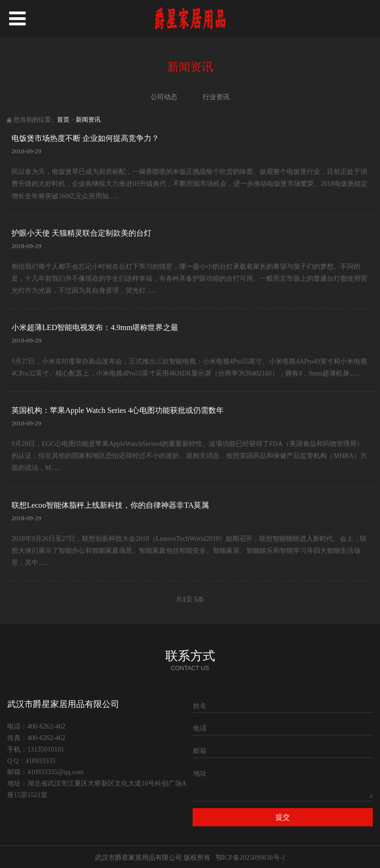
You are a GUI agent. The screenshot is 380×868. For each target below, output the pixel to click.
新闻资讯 (88, 120)
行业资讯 (216, 97)
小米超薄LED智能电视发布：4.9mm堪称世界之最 (95, 327)
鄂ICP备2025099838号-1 (250, 858)
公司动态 (164, 97)
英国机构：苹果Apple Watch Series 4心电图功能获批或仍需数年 (118, 410)
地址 (200, 773)
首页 (63, 120)
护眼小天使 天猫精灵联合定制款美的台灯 (81, 233)
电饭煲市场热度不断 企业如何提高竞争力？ (85, 138)
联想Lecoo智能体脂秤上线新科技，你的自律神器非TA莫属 (110, 505)
